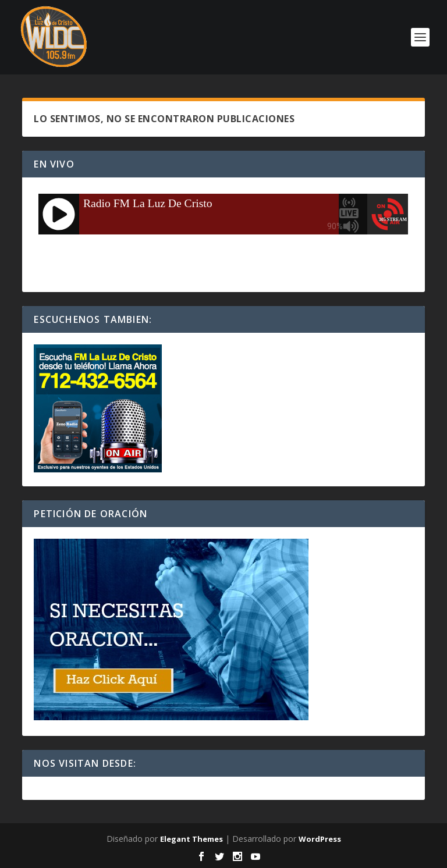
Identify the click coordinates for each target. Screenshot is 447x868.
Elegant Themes (191, 839)
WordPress (320, 839)
